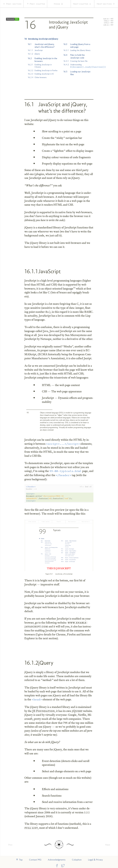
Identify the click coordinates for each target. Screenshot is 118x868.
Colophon (77, 860)
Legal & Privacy (95, 860)
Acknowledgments (57, 860)
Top (19, 860)
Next (108, 845)
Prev (10, 845)
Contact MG (35, 860)
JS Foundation (43, 711)
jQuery (77, 711)
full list (31, 828)
